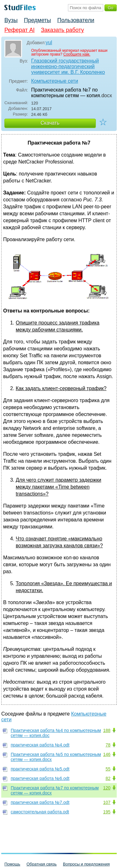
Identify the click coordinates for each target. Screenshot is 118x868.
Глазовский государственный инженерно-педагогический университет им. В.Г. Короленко (68, 66)
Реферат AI (20, 30)
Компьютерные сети (55, 81)
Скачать (50, 123)
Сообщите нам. (77, 54)
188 (107, 730)
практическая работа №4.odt (40, 745)
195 (107, 812)
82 (108, 778)
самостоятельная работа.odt (40, 812)
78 (108, 745)
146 (107, 754)
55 (108, 769)
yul (49, 42)
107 (107, 802)
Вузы (11, 20)
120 (107, 788)
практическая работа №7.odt (40, 802)
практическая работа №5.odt (40, 769)
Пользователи (76, 20)
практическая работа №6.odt (40, 778)
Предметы (37, 20)
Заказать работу (62, 30)
